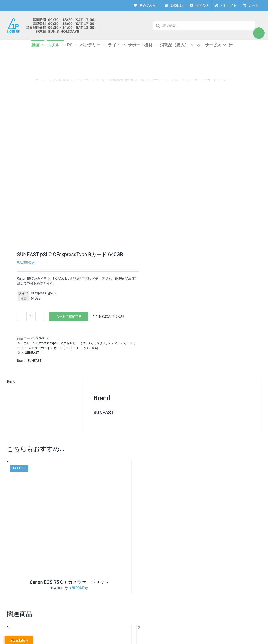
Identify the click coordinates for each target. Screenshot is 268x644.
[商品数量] (31, 316)
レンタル (83, 348)
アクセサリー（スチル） (77, 343)
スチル (101, 343)
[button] (108, 316)
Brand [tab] (11, 381)
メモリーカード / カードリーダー (52, 348)
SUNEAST (32, 353)
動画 (95, 348)
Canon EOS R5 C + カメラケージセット (69, 582)
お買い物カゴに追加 (69, 317)
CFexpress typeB (47, 343)
